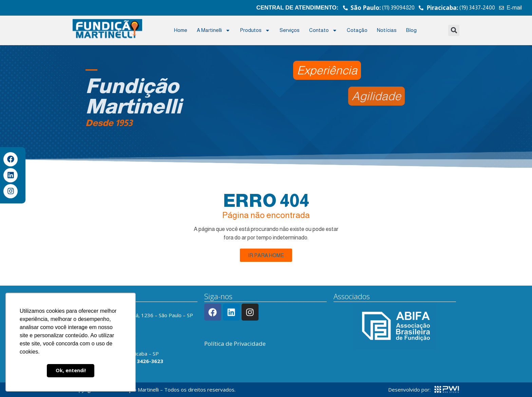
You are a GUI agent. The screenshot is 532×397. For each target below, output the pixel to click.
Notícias (387, 30)
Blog (411, 30)
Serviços (290, 30)
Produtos (255, 30)
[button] (454, 30)
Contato (323, 30)
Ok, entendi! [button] (71, 370)
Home (181, 30)
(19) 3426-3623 (144, 361)
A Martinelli (214, 30)
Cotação (357, 30)
